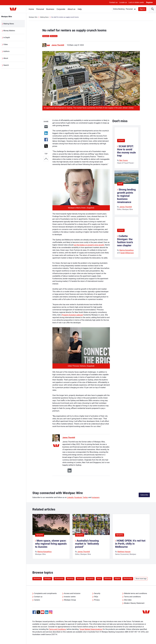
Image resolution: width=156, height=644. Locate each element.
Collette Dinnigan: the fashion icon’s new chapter (125, 241)
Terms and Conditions (57, 629)
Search (6, 65)
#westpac (48, 578)
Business (50, 9)
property (46, 36)
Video (6, 44)
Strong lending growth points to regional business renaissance (126, 196)
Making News (9, 24)
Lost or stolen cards (136, 2)
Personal (40, 9)
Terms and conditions (132, 597)
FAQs (96, 597)
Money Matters (9, 31)
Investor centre (70, 597)
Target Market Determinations (91, 629)
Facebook (78, 497)
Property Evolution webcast (72, 315)
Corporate (61, 9)
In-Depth (7, 38)
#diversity (108, 578)
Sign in (142, 9)
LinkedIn (70, 497)
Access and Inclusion (72, 593)
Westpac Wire (7, 17)
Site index (128, 600)
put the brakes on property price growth (89, 245)
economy (54, 36)
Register (149, 2)
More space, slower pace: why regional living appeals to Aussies (51, 544)
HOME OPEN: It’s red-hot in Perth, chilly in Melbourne (130, 544)
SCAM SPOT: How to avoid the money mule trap (126, 151)
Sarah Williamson (127, 253)
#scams (121, 140)
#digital (117, 578)
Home (31, 9)
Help (80, 9)
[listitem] (51, 536)
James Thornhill (58, 45)
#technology (128, 578)
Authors (6, 51)
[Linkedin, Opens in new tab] (47, 612)
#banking (70, 578)
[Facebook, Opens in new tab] (34, 612)
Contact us (113, 2)
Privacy (97, 600)
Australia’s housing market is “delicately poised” (87, 544)
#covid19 (80, 578)
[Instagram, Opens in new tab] (51, 613)
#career (121, 230)
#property (40, 535)
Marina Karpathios (126, 250)
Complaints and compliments (45, 593)
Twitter (85, 497)
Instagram (96, 497)
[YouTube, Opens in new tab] (42, 612)
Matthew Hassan (124, 552)
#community (59, 578)
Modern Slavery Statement (134, 603)
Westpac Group (70, 600)
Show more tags (141, 579)
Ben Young (123, 160)
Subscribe (144, 495)
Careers (37, 600)
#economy (37, 578)
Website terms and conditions (136, 593)
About (6, 58)
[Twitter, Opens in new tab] (38, 612)
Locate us (123, 2)
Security (97, 593)
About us (71, 9)
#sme (120, 184)
